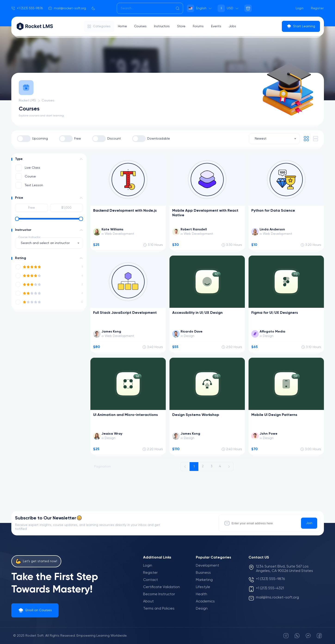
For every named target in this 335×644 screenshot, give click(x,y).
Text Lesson (34, 185)
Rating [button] (21, 258)
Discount (114, 139)
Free (78, 139)
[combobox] (274, 139)
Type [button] (19, 159)
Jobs (234, 26)
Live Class (32, 168)
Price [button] (19, 198)
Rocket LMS (28, 101)
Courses (141, 26)
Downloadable (159, 139)
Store (183, 26)
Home (123, 26)
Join (309, 523)
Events (218, 26)
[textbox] (47, 243)
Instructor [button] (23, 230)
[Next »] (229, 467)
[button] (81, 159)
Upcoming (40, 139)
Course (30, 177)
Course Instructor (29, 237)
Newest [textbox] (261, 139)
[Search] (150, 8)
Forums (200, 26)
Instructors (163, 26)
